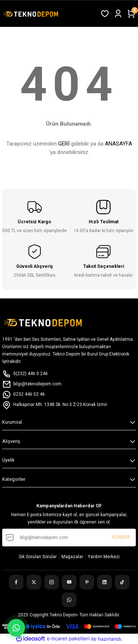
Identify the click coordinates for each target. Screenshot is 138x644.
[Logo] (32, 14)
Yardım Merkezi (104, 557)
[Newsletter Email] (69, 538)
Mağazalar (72, 557)
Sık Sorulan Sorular (38, 557)
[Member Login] (118, 14)
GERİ (64, 144)
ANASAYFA (118, 144)
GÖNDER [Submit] (121, 538)
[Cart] (131, 14)
